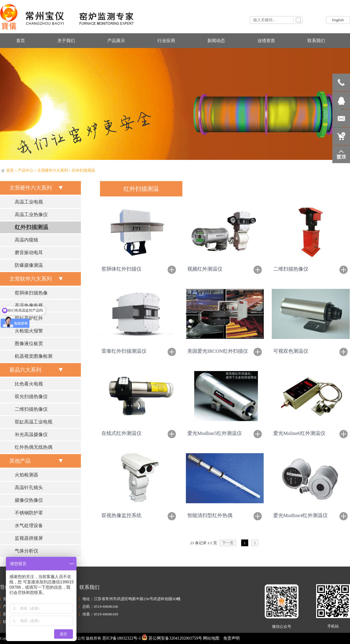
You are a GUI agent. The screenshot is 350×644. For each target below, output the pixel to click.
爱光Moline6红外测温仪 (299, 433)
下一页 (228, 543)
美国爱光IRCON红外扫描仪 (218, 351)
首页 (10, 170)
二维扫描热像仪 (291, 269)
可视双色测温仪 (291, 351)
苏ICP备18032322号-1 (122, 638)
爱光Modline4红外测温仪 (300, 515)
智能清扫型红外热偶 (210, 515)
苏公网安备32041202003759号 (172, 638)
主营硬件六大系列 (53, 170)
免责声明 (231, 638)
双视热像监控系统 (121, 515)
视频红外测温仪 (205, 269)
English (338, 20)
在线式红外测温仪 (121, 433)
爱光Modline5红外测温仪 (215, 433)
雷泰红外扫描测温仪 (124, 351)
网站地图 (211, 638)
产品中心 (26, 170)
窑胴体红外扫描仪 (121, 269)
